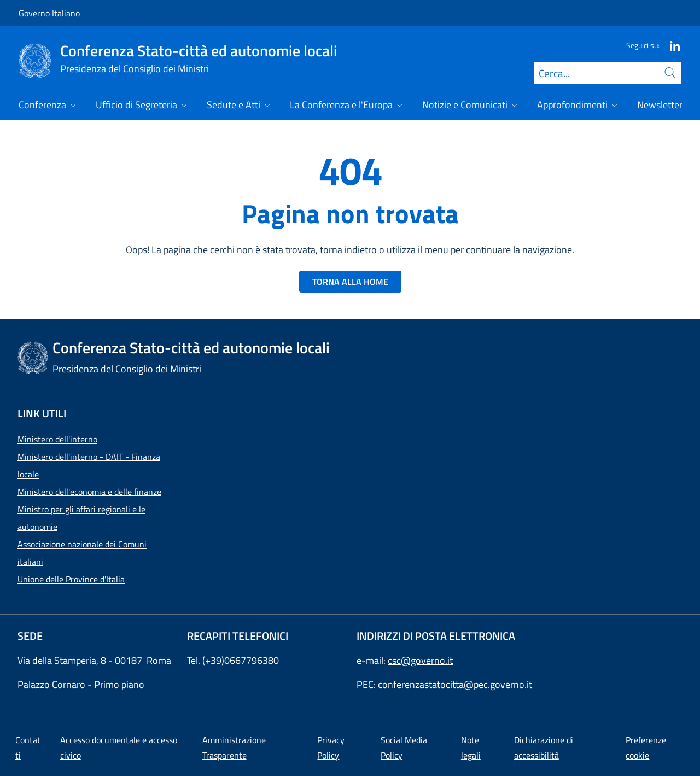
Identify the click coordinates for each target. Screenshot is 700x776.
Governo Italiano (49, 13)
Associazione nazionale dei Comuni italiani (82, 553)
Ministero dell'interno (57, 439)
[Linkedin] (670, 45)
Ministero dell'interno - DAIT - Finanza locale (89, 465)
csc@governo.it (420, 660)
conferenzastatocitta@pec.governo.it (455, 684)
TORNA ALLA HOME (350, 282)
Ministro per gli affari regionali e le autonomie (81, 518)
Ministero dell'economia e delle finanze (89, 492)
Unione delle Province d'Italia (71, 579)
